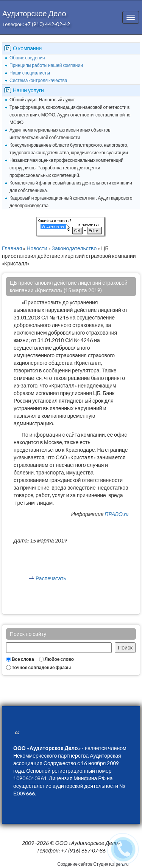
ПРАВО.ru (116, 514)
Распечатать (51, 578)
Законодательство (74, 248)
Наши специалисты (30, 73)
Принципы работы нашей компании (46, 65)
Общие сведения (27, 58)
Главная (12, 248)
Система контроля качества (38, 80)
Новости (37, 248)
